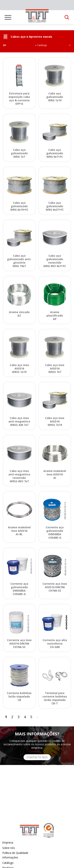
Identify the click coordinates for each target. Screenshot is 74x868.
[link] (37, 16)
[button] (67, 17)
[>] (37, 717)
